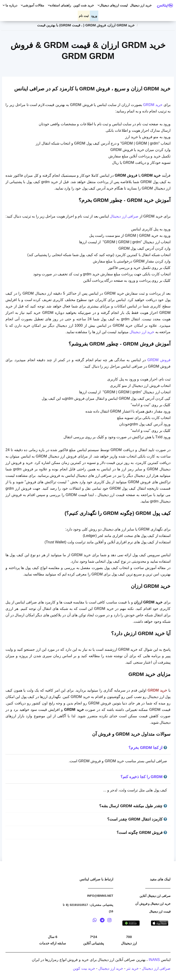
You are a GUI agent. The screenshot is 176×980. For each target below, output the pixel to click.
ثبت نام (84, 16)
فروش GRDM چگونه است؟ (142, 833)
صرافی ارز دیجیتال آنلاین (155, 896)
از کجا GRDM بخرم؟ (148, 748)
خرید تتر (132, 968)
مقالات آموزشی (32, 5)
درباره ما (9, 5)
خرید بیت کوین (84, 968)
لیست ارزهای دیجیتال (112, 5)
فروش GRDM (159, 360)
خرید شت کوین (84, 5)
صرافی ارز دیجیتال (124, 216)
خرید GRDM (153, 105)
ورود (94, 16)
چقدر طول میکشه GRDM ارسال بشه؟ (133, 806)
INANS (154, 960)
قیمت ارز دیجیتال (160, 912)
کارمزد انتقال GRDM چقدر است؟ (137, 819)
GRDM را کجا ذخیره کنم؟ (144, 777)
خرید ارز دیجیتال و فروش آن (153, 904)
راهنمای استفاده (59, 5)
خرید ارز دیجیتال (141, 5)
